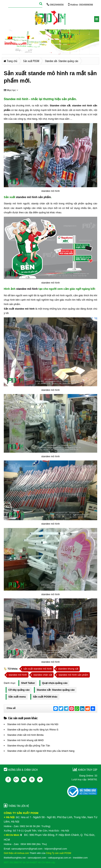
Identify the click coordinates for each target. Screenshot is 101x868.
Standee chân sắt (60, 106)
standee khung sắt (68, 669)
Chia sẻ (11, 708)
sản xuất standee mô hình (37, 669)
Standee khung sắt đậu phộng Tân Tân (29, 746)
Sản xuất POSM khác (45, 697)
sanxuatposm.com (37, 858)
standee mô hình (27, 289)
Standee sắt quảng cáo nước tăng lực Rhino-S (33, 730)
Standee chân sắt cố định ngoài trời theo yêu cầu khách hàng (41, 751)
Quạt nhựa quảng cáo (55, 683)
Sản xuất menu (17, 697)
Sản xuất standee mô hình (19, 309)
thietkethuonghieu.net (15, 858)
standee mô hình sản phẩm (33, 197)
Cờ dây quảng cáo (19, 690)
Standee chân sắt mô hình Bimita (25, 735)
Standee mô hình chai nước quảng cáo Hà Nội (33, 724)
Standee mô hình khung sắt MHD (25, 740)
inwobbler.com (80, 858)
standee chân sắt (43, 675)
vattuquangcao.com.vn (60, 858)
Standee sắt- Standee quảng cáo (56, 690)
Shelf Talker (28, 683)
